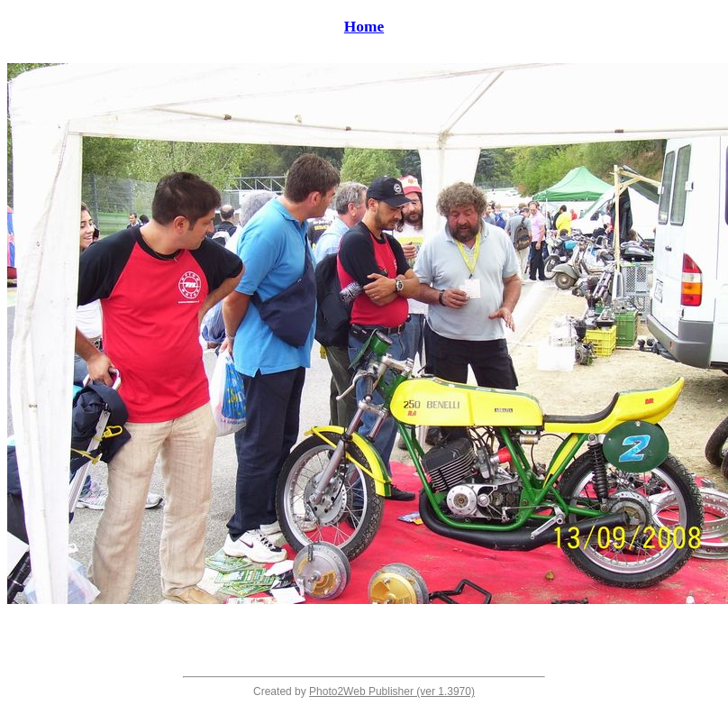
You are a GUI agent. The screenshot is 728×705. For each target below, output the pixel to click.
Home (364, 27)
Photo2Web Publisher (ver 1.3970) (392, 691)
